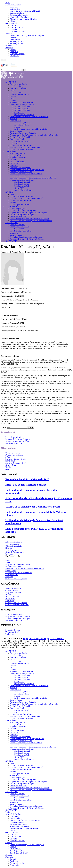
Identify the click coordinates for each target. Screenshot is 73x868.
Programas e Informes (18, 157)
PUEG (8, 457)
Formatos (18, 127)
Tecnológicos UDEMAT (19, 44)
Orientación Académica (14, 546)
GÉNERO (9, 192)
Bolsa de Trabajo (16, 131)
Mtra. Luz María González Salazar (26, 485)
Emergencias (15, 56)
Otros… (8, 469)
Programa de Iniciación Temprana (18, 439)
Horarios (13, 90)
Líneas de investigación (18, 208)
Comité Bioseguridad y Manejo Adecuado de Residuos (30, 219)
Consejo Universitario (13, 453)
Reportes (13, 202)
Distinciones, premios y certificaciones (24, 19)
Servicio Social (15, 121)
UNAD (8, 467)
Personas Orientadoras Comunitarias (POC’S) (26, 147)
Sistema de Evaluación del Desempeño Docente (27, 170)
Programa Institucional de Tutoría (22, 102)
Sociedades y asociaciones (19, 227)
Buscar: (4, 427)
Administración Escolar (18, 84)
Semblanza (14, 7)
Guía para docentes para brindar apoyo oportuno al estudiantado (33, 178)
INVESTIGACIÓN (12, 206)
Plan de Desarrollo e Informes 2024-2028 (25, 11)
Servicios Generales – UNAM (16, 463)
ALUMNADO (11, 82)
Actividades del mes (22, 125)
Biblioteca (14, 96)
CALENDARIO (11, 241)
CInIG (12, 194)
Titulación (14, 119)
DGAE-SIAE (15, 164)
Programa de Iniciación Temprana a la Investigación (29, 213)
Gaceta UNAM (11, 465)
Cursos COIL (19, 113)
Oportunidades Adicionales (24, 115)
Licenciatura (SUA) (17, 27)
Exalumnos (14, 233)
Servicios (9, 33)
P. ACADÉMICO (12, 151)
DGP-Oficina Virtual (17, 162)
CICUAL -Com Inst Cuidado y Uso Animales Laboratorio (31, 221)
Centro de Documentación (19, 94)
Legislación (14, 166)
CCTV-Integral (44, 639)
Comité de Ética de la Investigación (23, 210)
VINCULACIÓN (12, 223)
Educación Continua (17, 31)
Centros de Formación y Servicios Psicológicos (27, 35)
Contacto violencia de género (20, 204)
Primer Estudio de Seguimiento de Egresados (26, 237)
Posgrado (13, 29)
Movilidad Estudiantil (22, 107)
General (13, 50)
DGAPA (13, 160)
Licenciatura (14, 25)
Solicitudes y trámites (18, 153)
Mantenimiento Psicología (19, 17)
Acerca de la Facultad (13, 5)
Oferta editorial (15, 39)
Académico (14, 52)
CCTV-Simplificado (57, 639)
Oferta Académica (12, 23)
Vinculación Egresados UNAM (21, 231)
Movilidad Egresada (22, 109)
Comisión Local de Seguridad (21, 137)
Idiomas (13, 100)
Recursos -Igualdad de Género (21, 145)
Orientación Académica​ (18, 88)
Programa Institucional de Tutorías (18, 565)
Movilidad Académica (22, 111)
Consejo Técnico (16, 155)
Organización (15, 9)
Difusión (13, 37)
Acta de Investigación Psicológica (22, 215)
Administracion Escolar (14, 542)
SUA (16, 143)
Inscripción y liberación (23, 123)
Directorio (9, 48)
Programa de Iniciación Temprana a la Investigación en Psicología (34, 135)
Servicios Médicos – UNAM (16, 459)
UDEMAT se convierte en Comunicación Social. (33, 507)
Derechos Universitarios (14, 455)
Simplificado (33, 639)
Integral (25, 639)
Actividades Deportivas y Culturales (23, 133)
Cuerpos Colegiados (17, 54)
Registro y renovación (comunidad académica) (31, 129)
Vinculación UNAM (17, 229)
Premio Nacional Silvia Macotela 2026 (27, 479)
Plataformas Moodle (17, 139)
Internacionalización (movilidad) (22, 104)
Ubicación (14, 21)
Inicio (7, 3)
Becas (12, 98)
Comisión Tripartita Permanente (21, 149)
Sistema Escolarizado (22, 141)
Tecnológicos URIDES (18, 42)
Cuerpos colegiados (17, 13)
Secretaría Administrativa (19, 15)
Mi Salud (9, 46)
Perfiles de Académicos (18, 217)
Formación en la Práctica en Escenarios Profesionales (29, 117)
